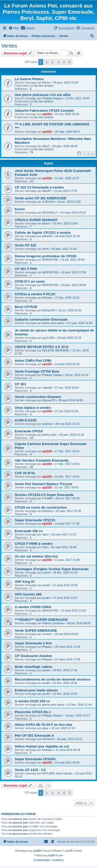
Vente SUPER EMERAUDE (36, 631)
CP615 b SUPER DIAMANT (36, 220)
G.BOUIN (48, 202)
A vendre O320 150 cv (32, 701)
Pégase (47, 647)
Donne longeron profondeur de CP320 (46, 256)
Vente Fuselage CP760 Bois (37, 371)
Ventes (9, 46)
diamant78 (49, 400)
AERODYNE (50, 260)
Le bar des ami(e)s (42, 86)
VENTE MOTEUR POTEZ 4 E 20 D (42, 347)
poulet (46, 585)
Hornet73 (48, 739)
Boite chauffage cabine (33, 667)
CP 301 (20, 384)
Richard (47, 298)
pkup (45, 728)
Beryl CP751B (26, 307)
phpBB (37, 851)
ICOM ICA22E (26, 420)
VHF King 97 (25, 582)
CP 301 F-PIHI (26, 269)
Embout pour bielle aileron (36, 690)
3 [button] (52, 62)
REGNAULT (50, 213)
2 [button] (46, 62)
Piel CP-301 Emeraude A (34, 735)
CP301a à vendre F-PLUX (35, 294)
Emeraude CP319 (29, 431)
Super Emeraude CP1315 (35, 520)
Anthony (47, 511)
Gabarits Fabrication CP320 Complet (44, 111)
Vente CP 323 (25, 245)
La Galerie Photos (29, 79)
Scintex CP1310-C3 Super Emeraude (44, 495)
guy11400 (48, 338)
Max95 (46, 191)
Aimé (45, 249)
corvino (47, 634)
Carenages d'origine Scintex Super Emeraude (52, 569)
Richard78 (49, 310)
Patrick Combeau (53, 623)
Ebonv (46, 82)
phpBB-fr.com (55, 855)
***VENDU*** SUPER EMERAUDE (41, 620)
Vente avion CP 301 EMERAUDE (41, 198)
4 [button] (58, 62)
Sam (45, 534)
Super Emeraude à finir (33, 643)
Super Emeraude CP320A (35, 759)
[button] (70, 62)
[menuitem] (14, 28)
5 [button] (64, 62)
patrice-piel (49, 435)
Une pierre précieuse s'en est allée (43, 95)
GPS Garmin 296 (28, 594)
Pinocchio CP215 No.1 (33, 712)
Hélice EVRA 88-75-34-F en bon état (43, 725)
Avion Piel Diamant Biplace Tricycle (43, 484)
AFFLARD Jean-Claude (57, 773)
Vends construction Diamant (38, 397)
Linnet (46, 572)
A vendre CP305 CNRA (33, 607)
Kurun (20, 209)
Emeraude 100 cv (29, 531)
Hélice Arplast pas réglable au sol (42, 746)
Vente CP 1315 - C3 (30, 770)
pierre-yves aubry (53, 323)
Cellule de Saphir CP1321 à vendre (43, 233)
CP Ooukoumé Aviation (33, 656)
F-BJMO (47, 498)
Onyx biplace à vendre (33, 408)
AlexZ (46, 146)
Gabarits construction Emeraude (41, 319)
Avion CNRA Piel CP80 (33, 361)
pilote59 (47, 236)
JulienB (47, 388)
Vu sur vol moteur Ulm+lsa (36, 556)
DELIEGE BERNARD (56, 350)
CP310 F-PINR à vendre (34, 544)
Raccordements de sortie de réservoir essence (53, 679)
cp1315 (47, 114)
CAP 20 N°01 (25, 473)
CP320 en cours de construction (41, 507)
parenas (47, 424)
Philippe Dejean (52, 98)
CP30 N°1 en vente (30, 281)
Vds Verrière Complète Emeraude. (42, 460)
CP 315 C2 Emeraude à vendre (39, 187)
